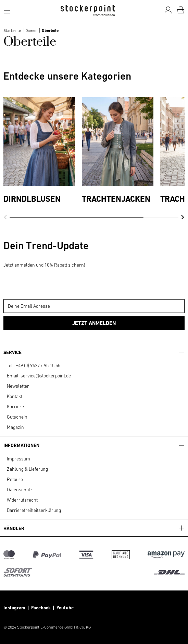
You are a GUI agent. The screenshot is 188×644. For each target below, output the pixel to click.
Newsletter (18, 386)
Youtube (65, 608)
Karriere (15, 407)
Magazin (15, 427)
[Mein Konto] (168, 10)
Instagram (14, 608)
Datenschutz (20, 490)
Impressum (18, 459)
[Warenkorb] (181, 10)
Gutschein (17, 417)
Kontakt (15, 396)
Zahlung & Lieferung (27, 469)
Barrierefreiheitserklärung (34, 510)
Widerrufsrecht (22, 500)
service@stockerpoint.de (46, 376)
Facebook (42, 608)
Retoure (15, 479)
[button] (5, 217)
